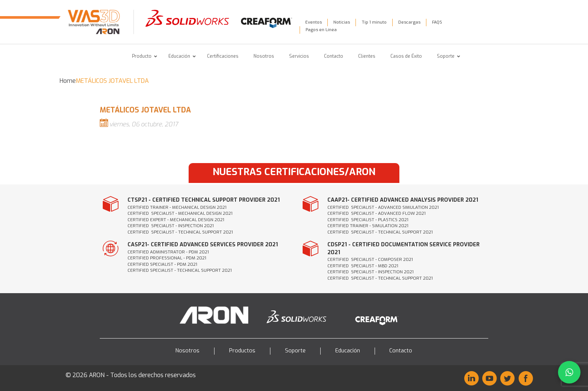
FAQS (437, 22)
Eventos (313, 22)
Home (68, 81)
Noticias (342, 22)
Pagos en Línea (321, 30)
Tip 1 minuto (374, 22)
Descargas (409, 22)
